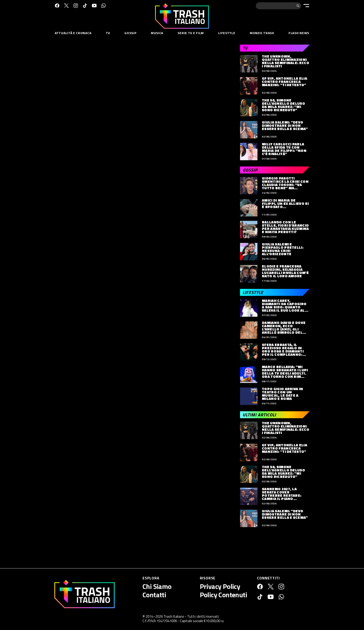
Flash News (299, 33)
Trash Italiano (174, 616)
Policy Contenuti (223, 595)
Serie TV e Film (191, 33)
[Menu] (306, 6)
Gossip (130, 33)
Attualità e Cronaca (73, 33)
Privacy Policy (220, 586)
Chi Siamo (157, 586)
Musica (157, 33)
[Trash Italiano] (84, 594)
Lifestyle (227, 33)
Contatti (154, 595)
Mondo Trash (262, 33)
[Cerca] (298, 6)
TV (108, 33)
